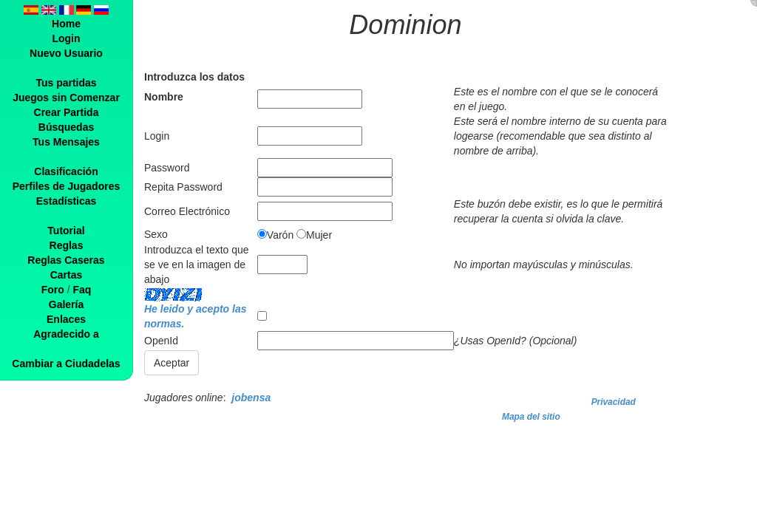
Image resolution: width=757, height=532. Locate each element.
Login (66, 38)
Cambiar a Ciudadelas (66, 364)
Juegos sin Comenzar (66, 98)
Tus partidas (66, 83)
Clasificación (66, 171)
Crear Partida (67, 112)
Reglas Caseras (66, 260)
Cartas (67, 275)
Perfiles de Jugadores (67, 186)
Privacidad (614, 402)
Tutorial (66, 231)
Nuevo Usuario (66, 53)
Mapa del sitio (531, 417)
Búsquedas (66, 127)
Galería (66, 304)
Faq (82, 290)
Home (66, 24)
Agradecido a (66, 334)
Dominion (405, 25)
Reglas (67, 245)
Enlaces (66, 319)
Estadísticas (67, 201)
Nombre (164, 97)
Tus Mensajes (66, 142)
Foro (53, 290)
